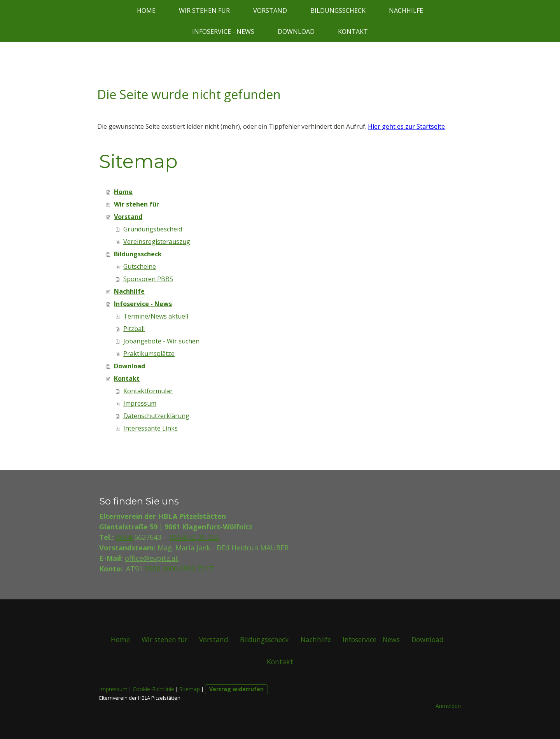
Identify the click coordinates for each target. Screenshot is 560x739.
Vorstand (270, 11)
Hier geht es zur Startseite (406, 126)
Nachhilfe (406, 11)
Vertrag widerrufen (236, 689)
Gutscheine (140, 266)
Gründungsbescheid (153, 229)
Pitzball (134, 329)
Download (296, 32)
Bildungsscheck (338, 11)
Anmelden (448, 706)
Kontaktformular (148, 391)
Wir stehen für (204, 11)
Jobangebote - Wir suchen (161, 341)
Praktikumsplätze (149, 354)
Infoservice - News (223, 32)
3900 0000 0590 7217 (179, 569)
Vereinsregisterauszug (157, 242)
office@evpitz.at (152, 558)
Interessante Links (150, 428)
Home (146, 11)
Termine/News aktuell (156, 316)
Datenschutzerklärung (156, 416)
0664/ (125, 537)
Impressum (140, 403)
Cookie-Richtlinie (153, 689)
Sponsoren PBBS (148, 279)
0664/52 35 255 (194, 537)
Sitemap (190, 689)
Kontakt (353, 32)
